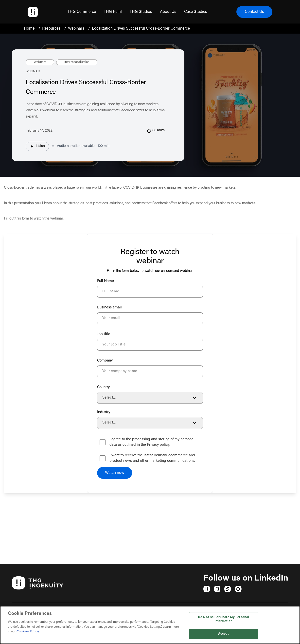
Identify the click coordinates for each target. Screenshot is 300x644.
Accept (224, 634)
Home (29, 29)
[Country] (150, 398)
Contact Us (254, 12)
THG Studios (141, 12)
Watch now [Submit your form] (115, 473)
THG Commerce (82, 12)
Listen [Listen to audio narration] (37, 146)
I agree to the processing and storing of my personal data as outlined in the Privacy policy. (152, 442)
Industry (104, 412)
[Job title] (150, 345)
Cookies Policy (28, 632)
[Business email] (150, 318)
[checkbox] (103, 442)
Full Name (106, 281)
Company (105, 361)
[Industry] (150, 423)
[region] (150, 625)
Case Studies (195, 12)
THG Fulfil (113, 12)
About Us (168, 12)
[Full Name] (150, 292)
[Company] (150, 371)
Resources (51, 29)
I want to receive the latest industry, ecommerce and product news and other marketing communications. (152, 458)
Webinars (76, 29)
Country (103, 387)
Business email (109, 308)
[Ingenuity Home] (33, 12)
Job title (104, 334)
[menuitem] (82, 12)
